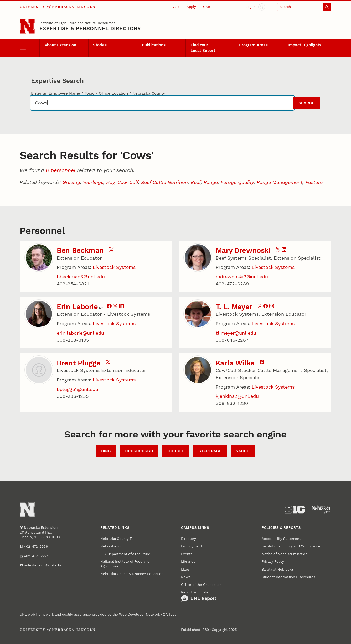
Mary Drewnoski (243, 250)
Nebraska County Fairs (119, 539)
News (186, 577)
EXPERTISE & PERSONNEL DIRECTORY (90, 28)
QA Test (169, 614)
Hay (110, 182)
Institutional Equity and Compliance (291, 546)
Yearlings (93, 182)
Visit (176, 7)
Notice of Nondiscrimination (285, 554)
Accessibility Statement (281, 539)
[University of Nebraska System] (321, 510)
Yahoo (243, 451)
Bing (106, 451)
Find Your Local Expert (203, 48)
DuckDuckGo (139, 451)
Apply (191, 7)
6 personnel (60, 170)
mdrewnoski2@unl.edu (242, 277)
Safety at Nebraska (277, 569)
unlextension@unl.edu (42, 565)
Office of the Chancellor (201, 585)
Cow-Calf (128, 182)
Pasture (314, 182)
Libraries (188, 562)
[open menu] (30, 48)
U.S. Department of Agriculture (125, 554)
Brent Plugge (79, 363)
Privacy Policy (273, 562)
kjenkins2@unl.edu (237, 396)
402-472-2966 (36, 547)
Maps (185, 569)
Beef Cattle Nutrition (164, 182)
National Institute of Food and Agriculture (125, 564)
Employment (192, 546)
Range (211, 182)
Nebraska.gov (111, 546)
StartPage (210, 451)
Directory (189, 539)
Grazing (71, 182)
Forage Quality (237, 182)
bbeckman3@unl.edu (81, 277)
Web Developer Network (140, 614)
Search (306, 103)
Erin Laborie (77, 307)
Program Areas (253, 45)
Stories (100, 45)
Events (187, 554)
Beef (196, 182)
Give (207, 7)
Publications (154, 45)
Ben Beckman (80, 250)
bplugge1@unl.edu (78, 389)
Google (176, 451)
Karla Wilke (235, 363)
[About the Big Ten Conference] (295, 510)
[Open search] (304, 7)
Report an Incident (199, 596)
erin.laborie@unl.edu (80, 333)
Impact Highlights (304, 45)
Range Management (280, 182)
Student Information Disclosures (288, 577)
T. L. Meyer (234, 307)
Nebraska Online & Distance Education (132, 574)
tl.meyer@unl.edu (236, 333)
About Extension (60, 45)
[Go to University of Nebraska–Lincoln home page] (27, 26)
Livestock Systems (114, 267)
